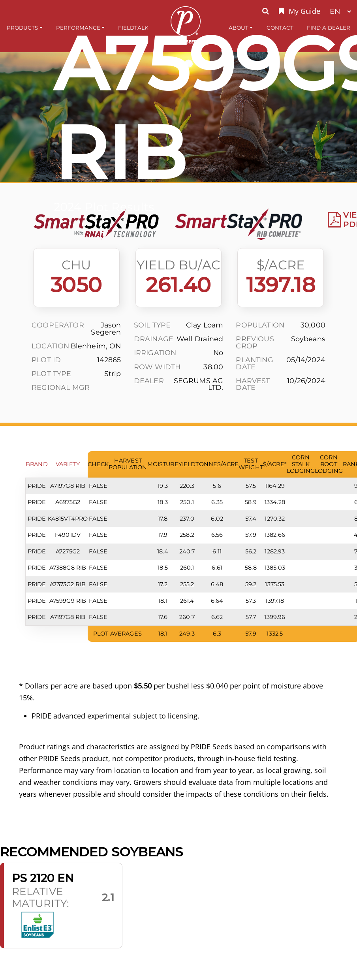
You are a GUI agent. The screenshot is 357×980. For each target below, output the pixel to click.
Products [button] (22, 28)
